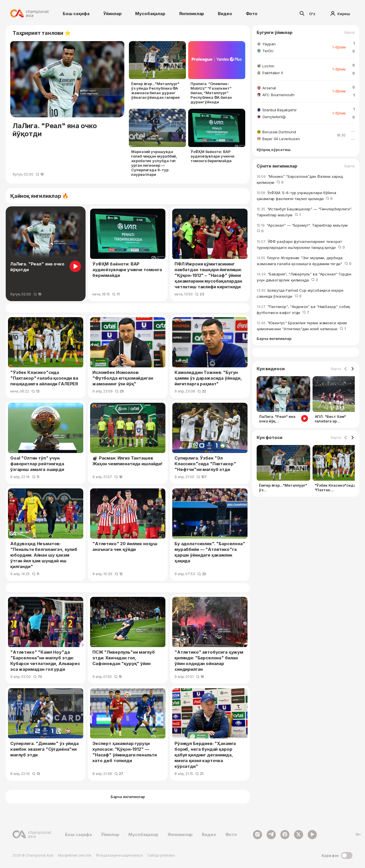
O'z (312, 14)
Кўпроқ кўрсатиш (274, 150)
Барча (350, 33)
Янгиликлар (192, 14)
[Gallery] (306, 401)
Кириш (340, 14)
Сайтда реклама (161, 855)
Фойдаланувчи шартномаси (119, 855)
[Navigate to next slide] (352, 369)
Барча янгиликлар (274, 339)
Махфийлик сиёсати (75, 855)
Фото (252, 14)
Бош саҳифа (76, 14)
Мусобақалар (150, 14)
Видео (225, 14)
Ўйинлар (112, 14)
